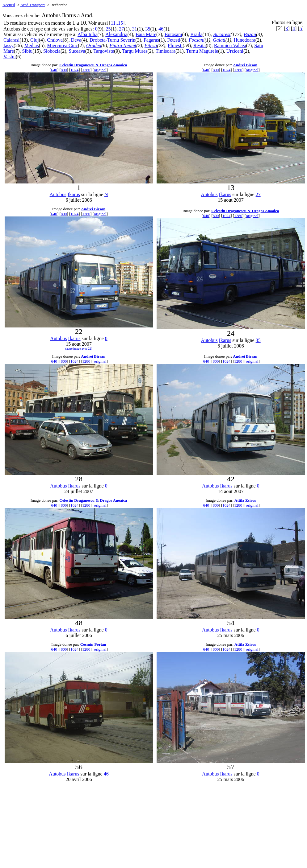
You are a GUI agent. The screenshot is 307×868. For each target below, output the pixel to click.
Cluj (35, 40)
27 (121, 29)
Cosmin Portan (93, 644)
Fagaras (151, 40)
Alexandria (116, 34)
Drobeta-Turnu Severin (112, 40)
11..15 (117, 23)
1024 (74, 70)
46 (161, 29)
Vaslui (10, 57)
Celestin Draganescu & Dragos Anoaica (93, 65)
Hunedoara (244, 40)
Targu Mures (135, 51)
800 (64, 70)
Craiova (55, 40)
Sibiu (27, 51)
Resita (200, 45)
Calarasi (11, 40)
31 (135, 29)
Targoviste (104, 51)
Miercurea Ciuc (62, 45)
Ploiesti (175, 45)
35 (148, 29)
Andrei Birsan (245, 65)
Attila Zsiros (245, 500)
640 (54, 70)
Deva (76, 40)
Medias (32, 45)
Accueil (9, 5)
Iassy (8, 45)
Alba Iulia (87, 34)
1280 (86, 70)
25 (108, 29)
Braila (196, 34)
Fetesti (174, 40)
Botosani (173, 34)
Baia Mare (146, 34)
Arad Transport (33, 5)
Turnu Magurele (202, 51)
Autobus (58, 194)
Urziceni (235, 51)
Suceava (77, 51)
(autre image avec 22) (79, 349)
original (100, 70)
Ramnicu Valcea (230, 45)
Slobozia (52, 51)
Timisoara (166, 51)
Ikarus (74, 194)
